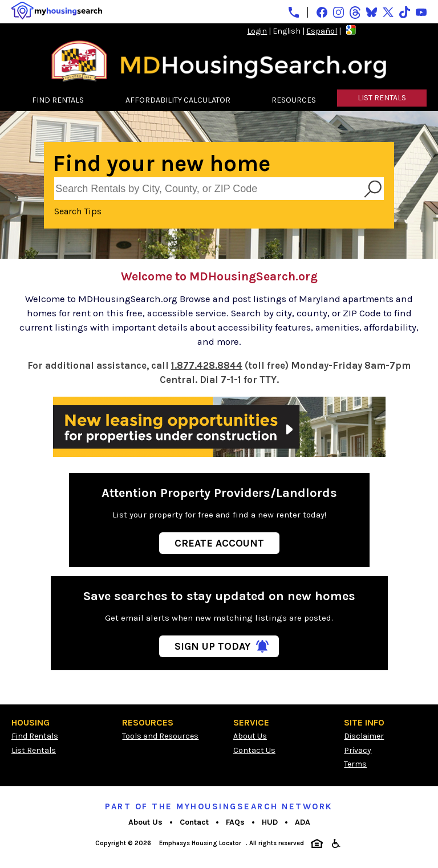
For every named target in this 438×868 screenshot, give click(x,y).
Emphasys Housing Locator (200, 843)
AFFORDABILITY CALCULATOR (178, 100)
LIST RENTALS (382, 98)
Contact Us (254, 750)
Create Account (219, 543)
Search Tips (78, 211)
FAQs (235, 822)
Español (322, 31)
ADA (303, 822)
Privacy (358, 750)
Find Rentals (35, 736)
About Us (250, 736)
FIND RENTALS (58, 100)
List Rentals (34, 750)
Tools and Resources (160, 736)
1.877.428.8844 (207, 366)
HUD (270, 822)
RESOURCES (294, 100)
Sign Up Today (212, 646)
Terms (355, 764)
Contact (194, 822)
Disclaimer (364, 736)
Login (257, 31)
